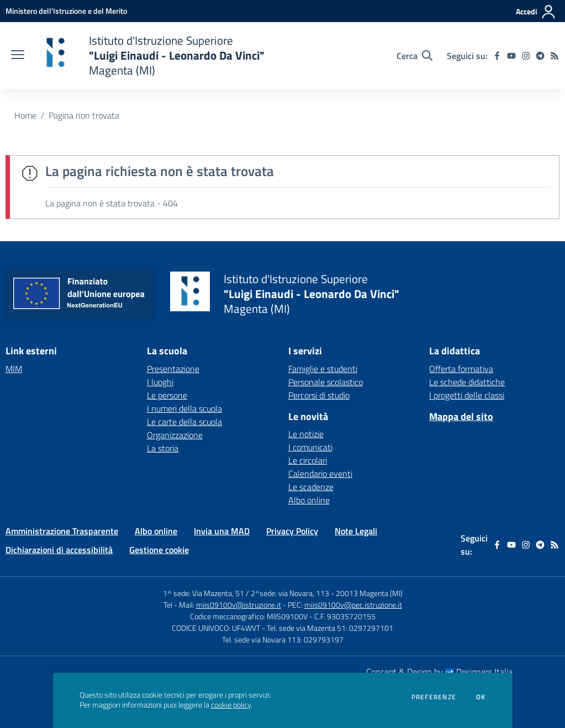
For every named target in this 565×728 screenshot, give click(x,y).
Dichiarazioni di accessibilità (59, 550)
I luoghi (160, 382)
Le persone (167, 395)
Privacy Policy (292, 531)
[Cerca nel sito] (414, 56)
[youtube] (511, 56)
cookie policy (231, 705)
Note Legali (356, 531)
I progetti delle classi (467, 395)
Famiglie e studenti (323, 369)
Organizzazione (175, 435)
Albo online (309, 500)
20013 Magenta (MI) (369, 593)
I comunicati (310, 447)
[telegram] (540, 56)
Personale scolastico (326, 382)
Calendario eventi (320, 474)
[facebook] (497, 56)
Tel (169, 605)
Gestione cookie (159, 550)
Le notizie (306, 434)
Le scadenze (311, 487)
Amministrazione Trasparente (62, 531)
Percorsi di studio (319, 395)
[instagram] (526, 56)
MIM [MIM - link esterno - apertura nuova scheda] (14, 369)
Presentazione (173, 369)
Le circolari (308, 460)
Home (25, 115)
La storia (163, 448)
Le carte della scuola (184, 422)
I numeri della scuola (184, 408)
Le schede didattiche (467, 382)
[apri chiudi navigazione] (18, 56)
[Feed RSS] (555, 56)
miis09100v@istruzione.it (239, 605)
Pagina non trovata (84, 115)
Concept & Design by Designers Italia (439, 672)
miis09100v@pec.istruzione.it (353, 605)
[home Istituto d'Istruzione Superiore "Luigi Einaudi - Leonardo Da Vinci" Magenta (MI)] (150, 55)
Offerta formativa (461, 369)
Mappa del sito (461, 416)
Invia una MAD (222, 531)
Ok (481, 697)
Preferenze (434, 697)
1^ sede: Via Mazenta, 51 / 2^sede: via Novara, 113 (246, 593)
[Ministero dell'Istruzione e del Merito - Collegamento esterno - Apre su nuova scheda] (66, 11)
